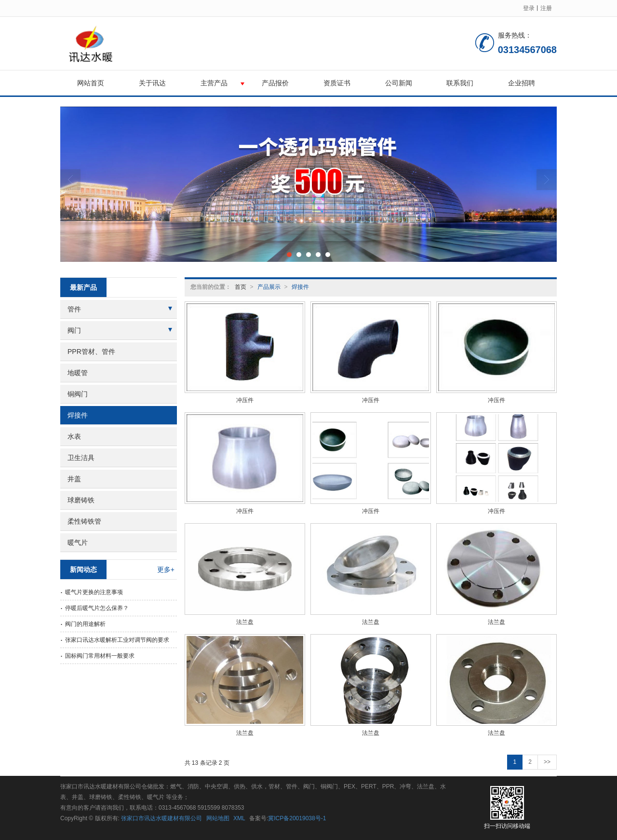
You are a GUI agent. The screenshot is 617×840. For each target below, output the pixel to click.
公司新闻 (399, 83)
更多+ (166, 569)
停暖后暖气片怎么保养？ (97, 608)
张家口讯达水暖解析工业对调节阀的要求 (117, 640)
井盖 (74, 479)
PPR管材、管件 (91, 352)
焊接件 (300, 287)
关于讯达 (152, 83)
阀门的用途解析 (85, 624)
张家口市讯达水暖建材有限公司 (161, 818)
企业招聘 (522, 83)
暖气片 (78, 542)
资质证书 (337, 83)
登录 (529, 8)
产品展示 (269, 287)
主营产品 (214, 83)
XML (239, 818)
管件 (74, 309)
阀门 (74, 330)
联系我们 (460, 83)
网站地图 (218, 818)
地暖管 (78, 373)
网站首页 (91, 83)
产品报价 (275, 83)
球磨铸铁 (81, 500)
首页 (241, 287)
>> (547, 762)
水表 (74, 436)
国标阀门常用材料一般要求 (100, 656)
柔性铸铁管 (84, 521)
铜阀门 (78, 394)
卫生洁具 (81, 458)
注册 (546, 8)
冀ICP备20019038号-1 (297, 818)
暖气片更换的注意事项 (94, 592)
